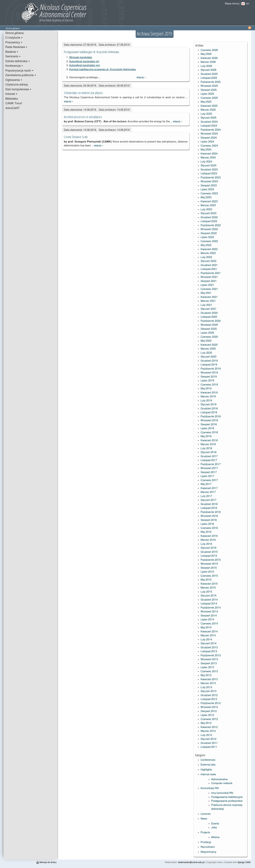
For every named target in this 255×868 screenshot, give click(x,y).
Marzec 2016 (208, 540)
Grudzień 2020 (209, 313)
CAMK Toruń (14, 103)
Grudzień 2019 (209, 361)
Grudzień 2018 (209, 409)
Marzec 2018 (208, 444)
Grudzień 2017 (209, 456)
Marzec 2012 (208, 731)
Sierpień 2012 (209, 711)
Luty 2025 (206, 114)
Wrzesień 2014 (209, 612)
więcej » (141, 77)
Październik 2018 (211, 417)
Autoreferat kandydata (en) (85, 65)
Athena (215, 837)
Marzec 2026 (208, 62)
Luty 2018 (206, 448)
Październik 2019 (211, 369)
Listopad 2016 (209, 508)
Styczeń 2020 (209, 357)
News (204, 819)
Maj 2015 (206, 580)
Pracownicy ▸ (14, 42)
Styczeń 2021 (209, 309)
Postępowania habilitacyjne (227, 797)
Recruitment (208, 847)
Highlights (206, 770)
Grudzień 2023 (209, 170)
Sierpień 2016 (209, 520)
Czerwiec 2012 (209, 719)
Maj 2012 (206, 723)
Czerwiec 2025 (209, 98)
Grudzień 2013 (209, 648)
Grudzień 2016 (209, 504)
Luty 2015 (206, 592)
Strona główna (15, 33)
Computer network (222, 783)
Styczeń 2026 (209, 70)
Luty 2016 (206, 544)
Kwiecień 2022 (209, 249)
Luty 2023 (206, 209)
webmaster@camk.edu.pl (191, 862)
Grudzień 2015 (209, 552)
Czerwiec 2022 (209, 241)
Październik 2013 (211, 656)
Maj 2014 (206, 628)
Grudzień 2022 (209, 217)
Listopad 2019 (209, 365)
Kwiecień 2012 (209, 727)
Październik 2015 (211, 560)
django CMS (244, 862)
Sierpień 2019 (209, 377)
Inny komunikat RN (222, 793)
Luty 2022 (206, 257)
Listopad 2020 (209, 317)
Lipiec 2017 (207, 476)
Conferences (208, 760)
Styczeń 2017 (209, 500)
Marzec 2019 (208, 397)
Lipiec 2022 (207, 237)
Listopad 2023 (209, 174)
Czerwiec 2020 (209, 337)
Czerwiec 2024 (209, 146)
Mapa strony (232, 4)
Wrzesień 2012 (209, 707)
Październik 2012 (211, 703)
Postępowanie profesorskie (227, 801)
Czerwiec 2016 (209, 528)
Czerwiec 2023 (209, 194)
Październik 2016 (211, 512)
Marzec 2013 (208, 683)
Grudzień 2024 (209, 122)
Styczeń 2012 (209, 739)
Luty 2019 (206, 401)
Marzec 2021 (208, 301)
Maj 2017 (206, 484)
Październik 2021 (211, 273)
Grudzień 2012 (209, 695)
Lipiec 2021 (207, 285)
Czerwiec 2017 (209, 480)
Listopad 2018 (209, 412)
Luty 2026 (206, 66)
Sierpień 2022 (209, 233)
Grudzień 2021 (209, 265)
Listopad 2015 (209, 556)
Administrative (219, 779)
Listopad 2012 (209, 699)
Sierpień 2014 (209, 616)
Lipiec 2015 (207, 572)
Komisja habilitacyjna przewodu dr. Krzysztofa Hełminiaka (103, 69)
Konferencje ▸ (14, 66)
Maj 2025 (206, 102)
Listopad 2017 (209, 460)
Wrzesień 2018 (209, 420)
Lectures (206, 814)
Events (215, 824)
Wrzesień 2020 (209, 325)
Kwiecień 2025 (209, 106)
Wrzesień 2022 (209, 229)
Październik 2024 (211, 130)
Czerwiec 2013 (209, 671)
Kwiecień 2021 (209, 297)
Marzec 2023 (208, 205)
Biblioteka (12, 99)
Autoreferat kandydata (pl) (84, 62)
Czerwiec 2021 (209, 289)
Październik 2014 (211, 608)
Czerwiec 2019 (209, 385)
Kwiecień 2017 (209, 488)
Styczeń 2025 (209, 118)
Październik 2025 (211, 82)
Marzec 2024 (208, 158)
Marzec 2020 (208, 349)
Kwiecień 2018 (209, 440)
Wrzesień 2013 (209, 659)
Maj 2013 (206, 675)
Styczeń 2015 (209, 596)
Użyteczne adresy (17, 85)
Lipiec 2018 (207, 428)
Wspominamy (209, 852)
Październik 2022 (211, 225)
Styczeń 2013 (209, 691)
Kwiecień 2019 (209, 393)
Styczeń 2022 (209, 261)
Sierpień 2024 (209, 138)
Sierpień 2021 (209, 281)
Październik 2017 (211, 464)
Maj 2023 (206, 197)
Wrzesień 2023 (209, 182)
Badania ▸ (12, 52)
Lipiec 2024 (207, 142)
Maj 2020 (206, 341)
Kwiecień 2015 (209, 584)
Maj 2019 (206, 389)
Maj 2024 (206, 150)
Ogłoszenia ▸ (14, 80)
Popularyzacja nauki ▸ (19, 71)
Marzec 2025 (208, 110)
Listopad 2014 (209, 604)
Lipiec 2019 (207, 381)
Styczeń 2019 (209, 405)
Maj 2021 (206, 293)
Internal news (208, 774)
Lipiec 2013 (207, 667)
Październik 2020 (211, 321)
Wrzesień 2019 (209, 373)
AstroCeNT (12, 108)
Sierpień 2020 (209, 329)
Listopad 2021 (209, 269)
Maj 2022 (206, 245)
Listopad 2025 (209, 78)
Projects (205, 833)
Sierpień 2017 (209, 472)
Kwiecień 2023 (209, 202)
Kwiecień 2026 (209, 58)
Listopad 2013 (209, 651)
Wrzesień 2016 (209, 516)
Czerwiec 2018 (209, 432)
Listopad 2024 (209, 126)
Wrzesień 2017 (209, 468)
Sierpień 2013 (209, 663)
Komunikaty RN (210, 788)
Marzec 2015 (208, 588)
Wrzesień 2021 (209, 277)
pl (243, 4)
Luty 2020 (206, 353)
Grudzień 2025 (209, 74)
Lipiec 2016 (207, 524)
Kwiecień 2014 (209, 632)
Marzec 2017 (208, 492)
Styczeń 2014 (209, 643)
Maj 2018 (206, 436)
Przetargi (206, 842)
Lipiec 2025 (207, 94)
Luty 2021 (206, 305)
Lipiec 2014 (207, 620)
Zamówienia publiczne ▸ (21, 75)
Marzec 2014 (208, 636)
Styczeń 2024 (209, 166)
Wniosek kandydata (81, 57)
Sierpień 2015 (209, 568)
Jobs (214, 828)
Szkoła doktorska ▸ (18, 61)
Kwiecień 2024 (209, 154)
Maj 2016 (206, 532)
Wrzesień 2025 (209, 86)
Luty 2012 (206, 735)
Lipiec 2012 (207, 715)
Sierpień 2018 (209, 425)
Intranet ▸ (12, 94)
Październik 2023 (211, 178)
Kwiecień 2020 (209, 345)
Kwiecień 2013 (209, 679)
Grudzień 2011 (209, 743)
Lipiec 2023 (207, 189)
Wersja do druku (46, 862)
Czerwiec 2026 (209, 50)
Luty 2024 (206, 162)
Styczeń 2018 (209, 452)
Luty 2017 (206, 496)
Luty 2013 (206, 687)
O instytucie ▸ (14, 38)
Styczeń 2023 (209, 213)
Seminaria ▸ (13, 56)
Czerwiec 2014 (209, 624)
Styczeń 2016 (209, 548)
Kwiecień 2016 (209, 536)
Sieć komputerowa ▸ (18, 89)
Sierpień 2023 (209, 186)
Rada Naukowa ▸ (16, 47)
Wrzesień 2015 (209, 564)
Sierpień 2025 (209, 90)
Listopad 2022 (209, 221)
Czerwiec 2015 (209, 576)
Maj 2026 (206, 54)
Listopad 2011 (209, 747)
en (248, 4)
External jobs (208, 765)
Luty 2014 (206, 640)
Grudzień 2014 (209, 600)
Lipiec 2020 (207, 333)
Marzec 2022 (208, 253)
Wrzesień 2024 (209, 134)
